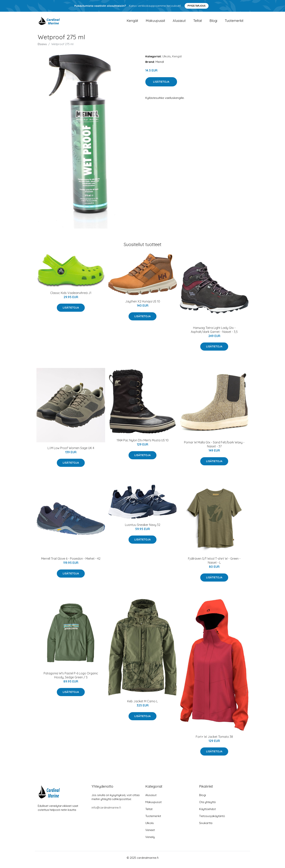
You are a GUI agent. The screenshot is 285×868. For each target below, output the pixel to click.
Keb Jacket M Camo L (142, 705)
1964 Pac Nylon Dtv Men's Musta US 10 (143, 444)
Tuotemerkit (234, 23)
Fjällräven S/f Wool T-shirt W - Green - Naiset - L (214, 564)
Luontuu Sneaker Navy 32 (143, 529)
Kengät (132, 23)
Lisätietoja (161, 85)
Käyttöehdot (207, 813)
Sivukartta (206, 827)
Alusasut (179, 23)
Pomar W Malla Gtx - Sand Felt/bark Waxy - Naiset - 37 (214, 448)
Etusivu (42, 48)
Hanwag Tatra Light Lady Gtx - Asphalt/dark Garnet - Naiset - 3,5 (214, 334)
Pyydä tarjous (197, 6)
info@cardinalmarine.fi (106, 811)
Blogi (213, 23)
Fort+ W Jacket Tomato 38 (214, 740)
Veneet (150, 834)
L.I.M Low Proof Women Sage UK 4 (71, 452)
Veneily (150, 841)
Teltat (198, 23)
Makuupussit (155, 23)
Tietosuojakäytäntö (212, 820)
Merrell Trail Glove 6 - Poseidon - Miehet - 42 (71, 562)
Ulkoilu (167, 60)
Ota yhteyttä (207, 806)
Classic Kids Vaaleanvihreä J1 (71, 297)
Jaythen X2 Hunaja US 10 (143, 305)
